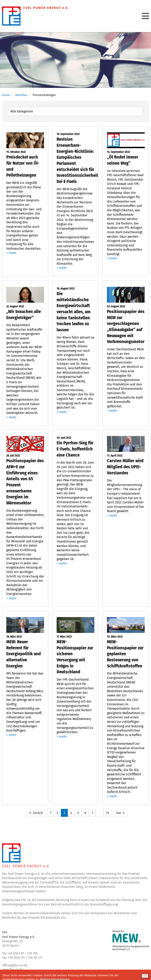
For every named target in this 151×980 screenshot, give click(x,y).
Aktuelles (21, 95)
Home (6, 95)
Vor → (121, 813)
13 (107, 813)
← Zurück (36, 813)
